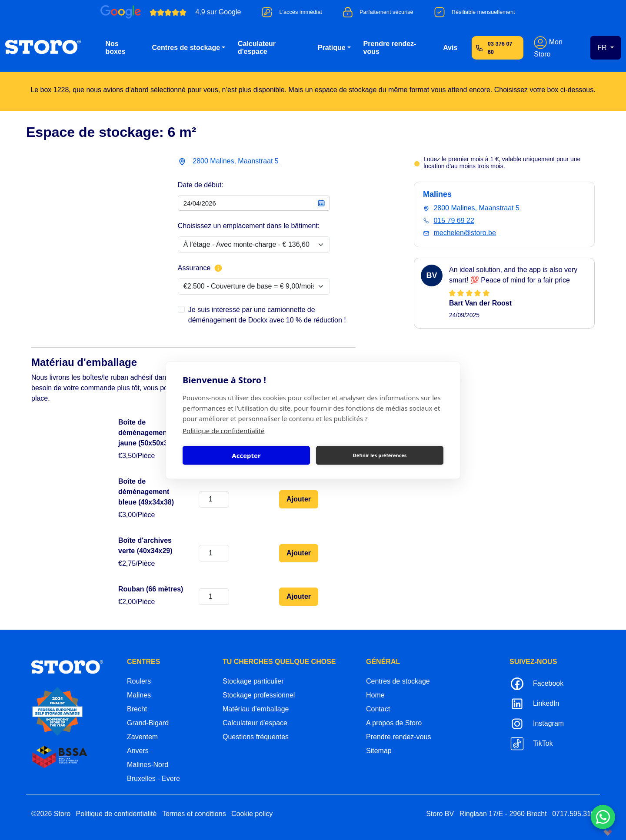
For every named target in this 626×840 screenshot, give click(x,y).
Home (375, 695)
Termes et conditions (194, 814)
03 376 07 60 (500, 48)
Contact (378, 709)
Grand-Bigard (148, 723)
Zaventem (142, 737)
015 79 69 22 (454, 221)
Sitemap (379, 751)
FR (603, 48)
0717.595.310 (573, 814)
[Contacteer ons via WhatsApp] (603, 817)
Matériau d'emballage (256, 709)
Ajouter (299, 499)
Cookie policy (252, 814)
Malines (139, 695)
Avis (450, 48)
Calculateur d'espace (257, 48)
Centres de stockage (186, 48)
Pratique (332, 48)
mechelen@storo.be (465, 233)
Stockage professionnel (259, 695)
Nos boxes (115, 48)
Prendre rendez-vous (390, 48)
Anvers (138, 751)
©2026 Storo (51, 814)
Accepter (246, 455)
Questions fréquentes (256, 737)
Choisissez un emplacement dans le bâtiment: (249, 226)
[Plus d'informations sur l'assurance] (218, 268)
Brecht (137, 709)
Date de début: (201, 185)
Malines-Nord (148, 765)
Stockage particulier (253, 681)
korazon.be (594, 832)
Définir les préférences (380, 455)
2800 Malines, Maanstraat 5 (235, 161)
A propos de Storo (394, 723)
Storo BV (440, 814)
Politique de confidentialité (223, 430)
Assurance (200, 268)
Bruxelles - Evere (153, 779)
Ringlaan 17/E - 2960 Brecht (503, 814)
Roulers (139, 681)
